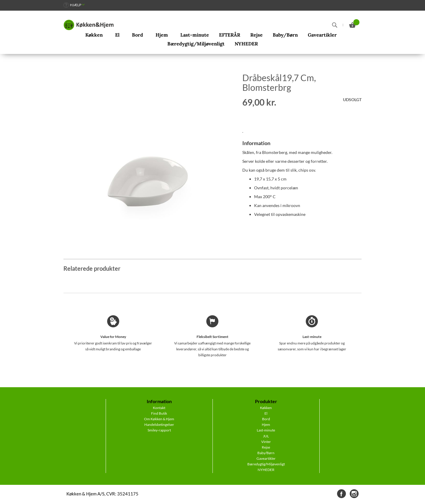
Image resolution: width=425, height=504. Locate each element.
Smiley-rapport (159, 430)
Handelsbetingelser (159, 425)
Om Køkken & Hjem (159, 419)
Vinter (266, 442)
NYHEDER (266, 470)
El (266, 413)
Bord (266, 419)
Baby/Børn (266, 453)
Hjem (266, 425)
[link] (74, 5)
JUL (266, 436)
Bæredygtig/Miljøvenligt (266, 464)
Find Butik (159, 413)
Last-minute (266, 430)
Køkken (266, 408)
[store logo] (89, 25)
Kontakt (159, 408)
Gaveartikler (266, 458)
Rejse (266, 447)
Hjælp (76, 5)
